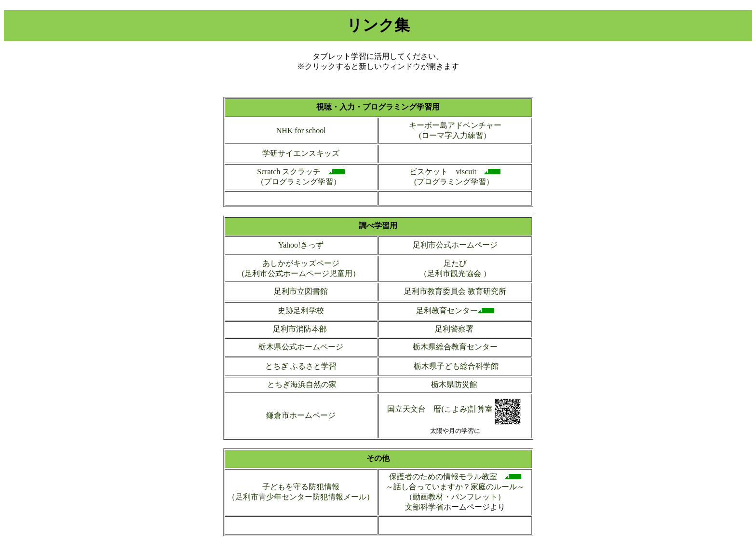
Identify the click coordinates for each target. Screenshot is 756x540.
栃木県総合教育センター (455, 347)
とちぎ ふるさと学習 (301, 366)
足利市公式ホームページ (455, 245)
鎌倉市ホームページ (301, 415)
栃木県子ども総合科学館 (455, 366)
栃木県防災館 (454, 384)
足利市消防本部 (301, 329)
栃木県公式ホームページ (301, 347)
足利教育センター (447, 311)
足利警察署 (455, 329)
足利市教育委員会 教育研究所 (455, 291)
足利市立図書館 (301, 291)
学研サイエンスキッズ (301, 153)
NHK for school (301, 131)
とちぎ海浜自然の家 (302, 384)
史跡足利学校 (301, 311)
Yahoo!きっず (301, 245)
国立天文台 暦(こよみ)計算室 (440, 409)
